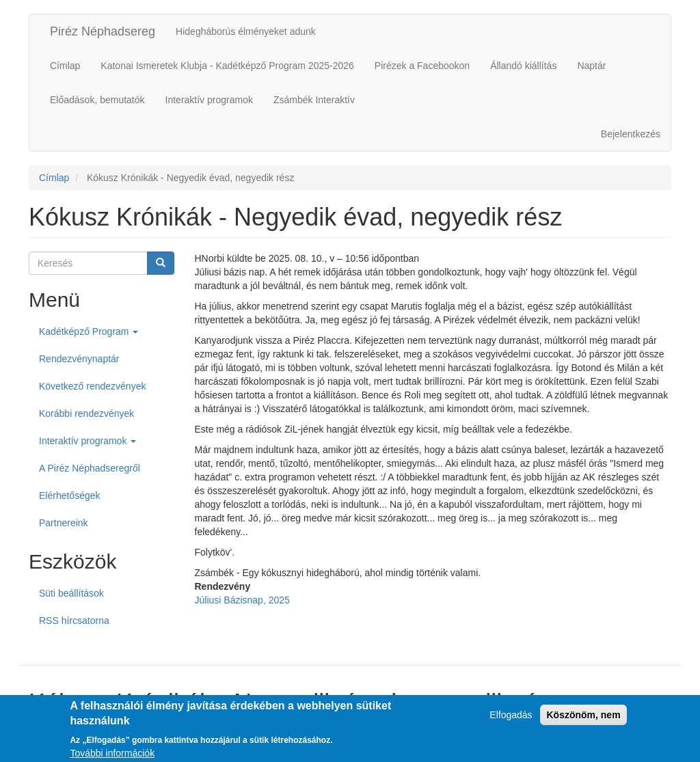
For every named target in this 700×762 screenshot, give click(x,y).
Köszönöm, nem (583, 720)
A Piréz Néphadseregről (90, 468)
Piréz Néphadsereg (103, 31)
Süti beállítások (71, 593)
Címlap (65, 66)
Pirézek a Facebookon (422, 66)
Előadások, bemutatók (97, 100)
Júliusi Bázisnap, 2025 (242, 600)
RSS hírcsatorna (74, 621)
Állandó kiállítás (523, 66)
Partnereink (64, 523)
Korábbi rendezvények (86, 413)
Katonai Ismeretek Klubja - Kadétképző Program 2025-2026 (227, 66)
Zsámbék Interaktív (314, 100)
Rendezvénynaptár (79, 359)
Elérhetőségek (70, 495)
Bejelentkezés (631, 134)
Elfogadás (511, 720)
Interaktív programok (209, 100)
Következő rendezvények (92, 386)
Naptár (591, 66)
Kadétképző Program (89, 331)
